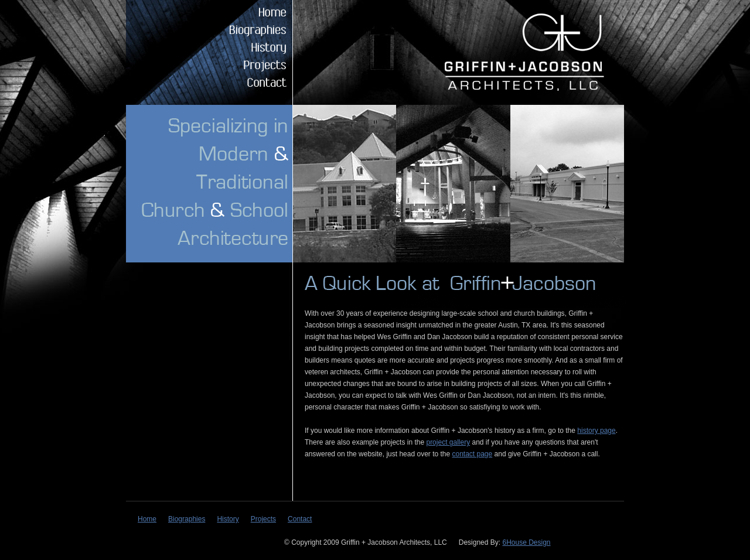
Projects (246, 64)
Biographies (246, 29)
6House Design (526, 542)
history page (596, 431)
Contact (246, 82)
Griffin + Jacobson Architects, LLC (522, 52)
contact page (473, 454)
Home (246, 12)
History (246, 47)
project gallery (448, 442)
